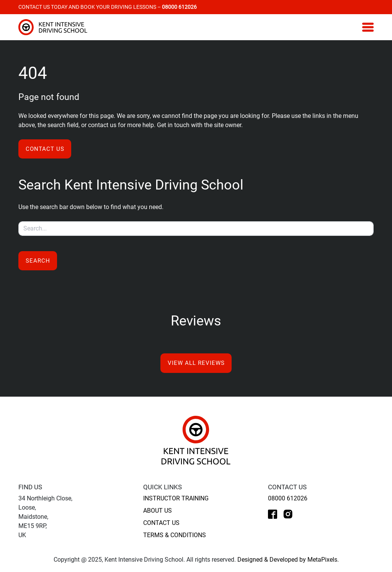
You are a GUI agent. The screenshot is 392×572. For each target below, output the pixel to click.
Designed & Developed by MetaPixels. (288, 560)
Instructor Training (176, 498)
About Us (158, 511)
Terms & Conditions (175, 535)
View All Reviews (196, 363)
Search (38, 261)
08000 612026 (288, 498)
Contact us (45, 149)
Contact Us (161, 523)
